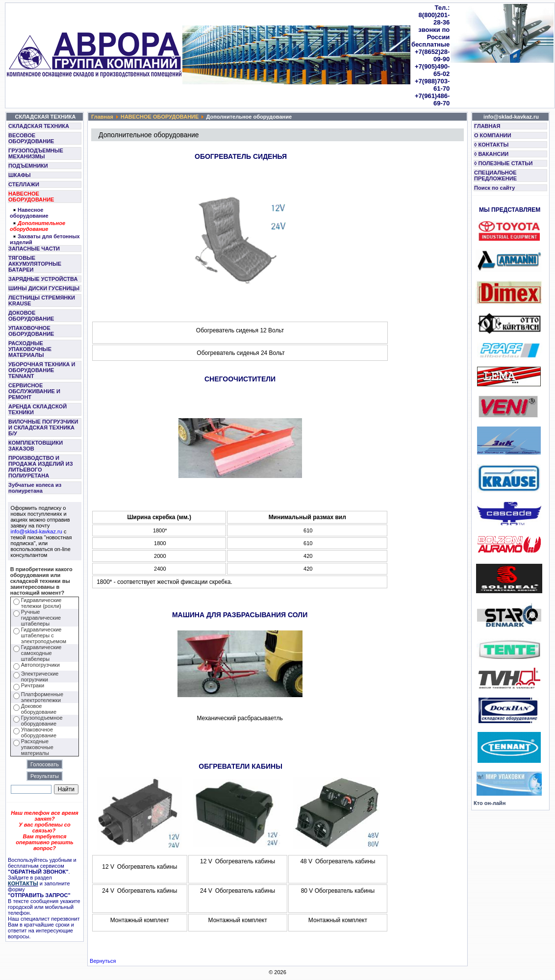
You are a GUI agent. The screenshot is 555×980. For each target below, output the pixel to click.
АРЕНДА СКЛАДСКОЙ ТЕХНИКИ (38, 409)
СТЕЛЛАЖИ (24, 184)
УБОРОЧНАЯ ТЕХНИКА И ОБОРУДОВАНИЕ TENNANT (42, 370)
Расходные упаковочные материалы (37, 747)
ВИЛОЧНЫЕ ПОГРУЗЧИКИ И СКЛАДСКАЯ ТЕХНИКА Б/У (43, 427)
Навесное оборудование (29, 213)
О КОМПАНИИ (493, 135)
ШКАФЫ (20, 175)
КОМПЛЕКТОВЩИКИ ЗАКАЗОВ (36, 446)
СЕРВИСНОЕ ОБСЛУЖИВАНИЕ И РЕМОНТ (34, 391)
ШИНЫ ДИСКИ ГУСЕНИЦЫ (44, 288)
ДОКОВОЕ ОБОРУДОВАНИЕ (31, 316)
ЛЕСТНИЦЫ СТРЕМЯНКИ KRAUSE (42, 301)
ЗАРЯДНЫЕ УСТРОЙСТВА (43, 279)
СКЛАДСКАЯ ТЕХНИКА (39, 126)
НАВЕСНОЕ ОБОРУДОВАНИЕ (31, 197)
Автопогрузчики (40, 665)
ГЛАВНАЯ (487, 126)
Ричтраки (33, 685)
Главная (102, 117)
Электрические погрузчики (40, 677)
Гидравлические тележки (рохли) (41, 603)
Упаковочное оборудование (39, 732)
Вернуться (103, 961)
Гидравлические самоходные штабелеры (41, 653)
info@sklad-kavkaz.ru (37, 531)
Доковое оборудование (39, 709)
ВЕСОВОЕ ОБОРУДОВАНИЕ (31, 138)
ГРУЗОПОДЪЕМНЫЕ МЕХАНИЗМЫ (36, 153)
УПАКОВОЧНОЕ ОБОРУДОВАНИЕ (31, 331)
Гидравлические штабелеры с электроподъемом (44, 635)
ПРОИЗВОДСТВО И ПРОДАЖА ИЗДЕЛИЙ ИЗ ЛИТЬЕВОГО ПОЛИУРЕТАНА (41, 467)
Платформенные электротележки (42, 697)
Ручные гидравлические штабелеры (41, 618)
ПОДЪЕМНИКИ (28, 166)
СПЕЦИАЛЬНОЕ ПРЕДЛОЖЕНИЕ (495, 176)
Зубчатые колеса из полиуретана (35, 488)
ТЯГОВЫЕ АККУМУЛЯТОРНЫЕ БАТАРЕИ (35, 264)
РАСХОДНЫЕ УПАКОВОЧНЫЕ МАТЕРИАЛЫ (30, 349)
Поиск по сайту (494, 188)
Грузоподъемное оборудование (42, 721)
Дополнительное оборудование (38, 226)
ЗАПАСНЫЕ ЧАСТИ (34, 249)
